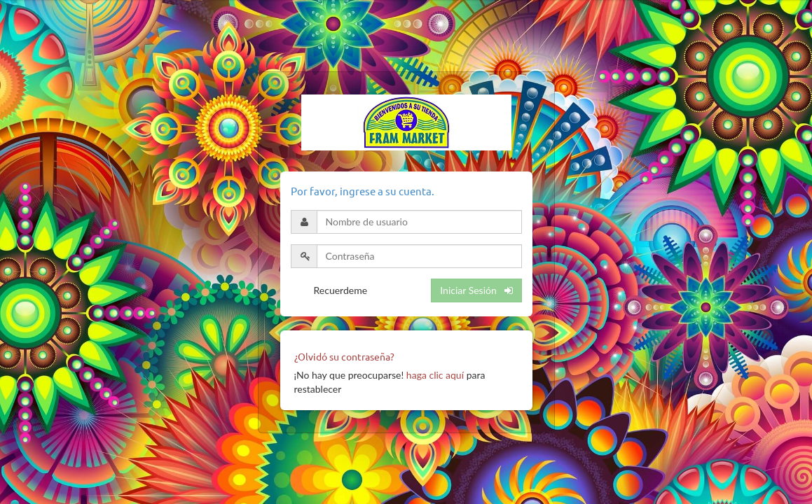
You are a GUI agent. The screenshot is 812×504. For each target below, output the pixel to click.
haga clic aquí (435, 375)
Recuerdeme (341, 290)
